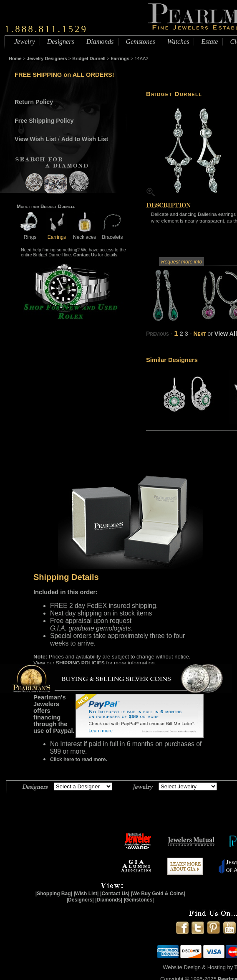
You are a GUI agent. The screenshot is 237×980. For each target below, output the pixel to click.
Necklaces (84, 234)
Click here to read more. (79, 760)
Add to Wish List (85, 139)
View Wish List (35, 139)
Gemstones (140, 42)
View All (226, 334)
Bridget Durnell (89, 58)
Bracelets (112, 234)
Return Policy (34, 102)
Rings (30, 234)
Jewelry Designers (47, 58)
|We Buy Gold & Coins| (158, 894)
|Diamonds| (109, 900)
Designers (61, 42)
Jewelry (25, 42)
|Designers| (80, 900)
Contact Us (85, 255)
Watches (178, 42)
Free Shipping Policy (44, 121)
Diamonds (100, 42)
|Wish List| (86, 894)
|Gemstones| (139, 900)
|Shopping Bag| (54, 894)
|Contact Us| (115, 894)
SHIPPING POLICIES (80, 663)
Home (15, 58)
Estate (209, 42)
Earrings (120, 58)
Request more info (182, 262)
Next (199, 334)
